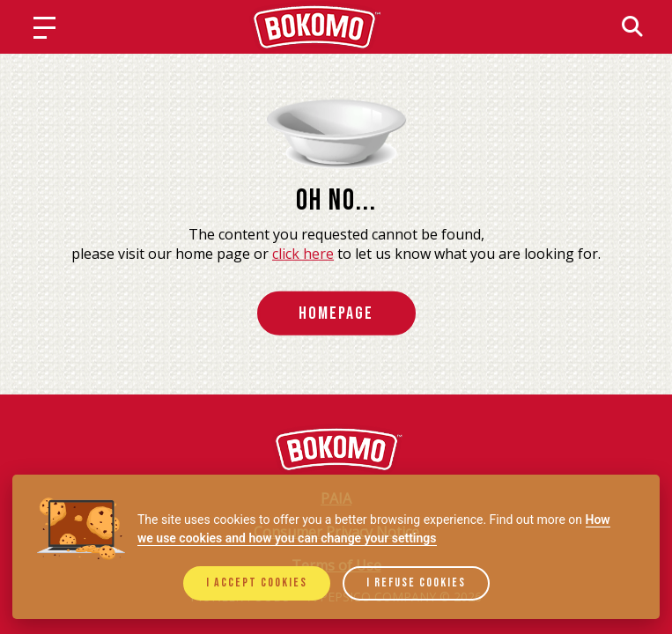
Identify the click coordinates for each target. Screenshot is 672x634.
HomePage (336, 313)
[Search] (632, 26)
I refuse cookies (416, 582)
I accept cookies (257, 582)
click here (303, 253)
